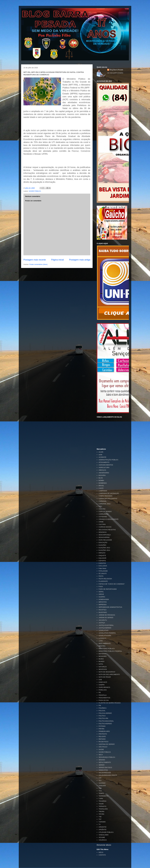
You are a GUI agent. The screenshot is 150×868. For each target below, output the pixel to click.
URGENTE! (102, 827)
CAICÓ (101, 488)
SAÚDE (101, 749)
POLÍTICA (102, 716)
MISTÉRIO (102, 654)
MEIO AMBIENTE (105, 643)
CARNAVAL (103, 501)
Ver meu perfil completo (115, 73)
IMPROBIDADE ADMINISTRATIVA (110, 607)
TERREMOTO (103, 796)
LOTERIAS (102, 638)
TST (100, 819)
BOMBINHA (103, 483)
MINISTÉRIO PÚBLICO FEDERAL (110, 651)
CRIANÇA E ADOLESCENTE (109, 519)
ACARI (101, 452)
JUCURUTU (103, 620)
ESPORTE (102, 561)
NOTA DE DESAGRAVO (107, 672)
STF (100, 778)
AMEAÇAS (102, 470)
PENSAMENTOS (104, 698)
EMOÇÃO (102, 553)
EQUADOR (102, 558)
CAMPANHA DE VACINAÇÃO (109, 493)
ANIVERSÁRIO (104, 473)
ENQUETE (102, 556)
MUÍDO (101, 659)
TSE (100, 817)
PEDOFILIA (103, 695)
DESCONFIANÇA (105, 535)
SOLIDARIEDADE (105, 773)
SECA (101, 755)
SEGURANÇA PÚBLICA (107, 757)
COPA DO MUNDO (105, 511)
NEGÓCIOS (103, 669)
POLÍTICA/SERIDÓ (105, 724)
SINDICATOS (103, 770)
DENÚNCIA (103, 532)
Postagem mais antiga (80, 260)
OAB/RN (101, 685)
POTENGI (102, 726)
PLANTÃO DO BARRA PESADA (110, 703)
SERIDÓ (101, 765)
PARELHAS (103, 690)
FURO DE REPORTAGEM (108, 589)
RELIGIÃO (102, 736)
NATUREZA (103, 667)
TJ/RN (101, 799)
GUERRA (102, 597)
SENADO (102, 760)
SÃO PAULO (103, 747)
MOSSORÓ (103, 656)
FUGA (101, 587)
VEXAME (102, 837)
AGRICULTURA (104, 467)
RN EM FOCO (103, 742)
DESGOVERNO (104, 537)
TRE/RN (101, 812)
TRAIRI (101, 804)
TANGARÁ (102, 786)
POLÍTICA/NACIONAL (106, 721)
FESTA (101, 576)
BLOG (101, 478)
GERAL (101, 592)
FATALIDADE (103, 571)
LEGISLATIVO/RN (105, 636)
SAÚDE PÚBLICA (35, 191)
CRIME (101, 522)
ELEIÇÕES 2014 (104, 550)
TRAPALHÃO (103, 809)
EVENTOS (102, 563)
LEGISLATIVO (103, 630)
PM (100, 705)
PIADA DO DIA (104, 700)
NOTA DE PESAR (105, 677)
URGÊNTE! (102, 830)
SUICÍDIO (102, 783)
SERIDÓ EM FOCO (105, 768)
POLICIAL (102, 711)
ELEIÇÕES (102, 545)
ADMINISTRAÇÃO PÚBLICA (108, 460)
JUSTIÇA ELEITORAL (106, 625)
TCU (100, 791)
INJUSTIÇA (102, 610)
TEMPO (101, 793)
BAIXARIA (102, 475)
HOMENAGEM (104, 599)
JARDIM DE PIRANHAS (107, 615)
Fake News (102, 568)
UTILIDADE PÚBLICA (106, 832)
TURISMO (102, 822)
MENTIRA (102, 646)
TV (100, 824)
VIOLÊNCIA (103, 840)
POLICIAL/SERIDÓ (105, 713)
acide (100, 455)
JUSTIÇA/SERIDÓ (105, 628)
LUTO (101, 641)
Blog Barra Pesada (36, 13)
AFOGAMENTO (104, 462)
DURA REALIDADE (105, 540)
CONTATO (102, 855)
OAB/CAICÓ (103, 682)
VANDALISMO (103, 835)
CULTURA (102, 524)
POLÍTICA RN (103, 718)
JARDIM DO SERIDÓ (106, 618)
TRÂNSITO (102, 806)
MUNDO (101, 661)
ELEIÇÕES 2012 (104, 548)
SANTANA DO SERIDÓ (107, 744)
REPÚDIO (102, 739)
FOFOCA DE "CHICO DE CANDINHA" (112, 584)
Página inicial (57, 260)
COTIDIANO (103, 517)
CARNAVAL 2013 (104, 504)
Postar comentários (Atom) (38, 264)
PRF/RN (101, 729)
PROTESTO (103, 734)
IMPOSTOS (103, 602)
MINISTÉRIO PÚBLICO (107, 649)
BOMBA (101, 480)
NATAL (101, 664)
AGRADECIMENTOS (106, 465)
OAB (100, 680)
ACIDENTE (102, 457)
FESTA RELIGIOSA (105, 579)
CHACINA (102, 509)
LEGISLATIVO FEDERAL (107, 633)
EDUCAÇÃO (103, 543)
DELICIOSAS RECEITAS (107, 530)
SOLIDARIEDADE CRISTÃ (108, 775)
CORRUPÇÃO (104, 514)
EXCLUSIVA (103, 566)
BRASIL (101, 486)
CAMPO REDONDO (105, 496)
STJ (100, 780)
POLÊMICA (102, 708)
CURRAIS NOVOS (105, 527)
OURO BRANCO (104, 687)
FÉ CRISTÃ (103, 574)
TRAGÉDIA (102, 801)
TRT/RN (101, 814)
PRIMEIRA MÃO (104, 731)
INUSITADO (103, 612)
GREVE (101, 594)
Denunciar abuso (104, 845)
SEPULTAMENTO (105, 762)
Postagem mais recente (35, 260)
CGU (100, 506)
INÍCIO (101, 852)
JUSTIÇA (102, 623)
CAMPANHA (103, 491)
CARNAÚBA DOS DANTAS (108, 499)
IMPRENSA (103, 605)
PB (100, 692)
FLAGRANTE (103, 581)
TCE (100, 788)
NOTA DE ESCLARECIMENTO (109, 674)
